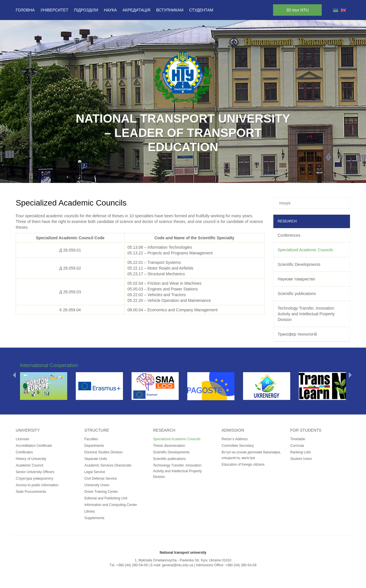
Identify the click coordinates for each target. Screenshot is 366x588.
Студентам (201, 10)
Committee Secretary (238, 446)
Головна (25, 10)
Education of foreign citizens (243, 465)
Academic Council (29, 465)
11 (198, 176)
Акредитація (136, 10)
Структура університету (34, 479)
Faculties (91, 439)
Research (164, 430)
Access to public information (37, 485)
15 (228, 176)
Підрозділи (86, 10)
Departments (94, 446)
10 (190, 176)
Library (90, 511)
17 (242, 176)
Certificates (24, 452)
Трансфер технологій (297, 334)
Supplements (94, 518)
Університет (54, 10)
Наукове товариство (296, 279)
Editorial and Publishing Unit (106, 498)
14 (220, 176)
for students (306, 430)
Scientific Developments (299, 264)
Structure (97, 430)
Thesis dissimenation (169, 446)
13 (213, 176)
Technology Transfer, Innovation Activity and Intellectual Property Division (306, 314)
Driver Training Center (101, 492)
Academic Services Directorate (108, 465)
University (28, 430)
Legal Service (95, 472)
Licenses (22, 439)
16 (235, 176)
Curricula (297, 446)
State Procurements (31, 492)
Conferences (289, 235)
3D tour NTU (298, 10)
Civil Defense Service (101, 479)
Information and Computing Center (111, 505)
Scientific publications (297, 294)
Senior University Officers (35, 472)
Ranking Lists (301, 452)
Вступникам (170, 10)
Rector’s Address (235, 439)
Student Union (301, 459)
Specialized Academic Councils (305, 250)
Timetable (298, 439)
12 (205, 176)
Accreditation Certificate (34, 446)
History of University (31, 459)
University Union (97, 485)
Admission (233, 430)
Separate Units (96, 459)
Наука (110, 10)
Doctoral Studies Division (103, 452)
